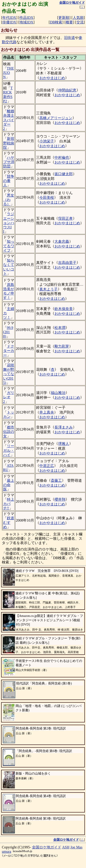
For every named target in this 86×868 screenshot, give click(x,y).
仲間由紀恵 (67, 90)
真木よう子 (48, 289)
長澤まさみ (64, 427)
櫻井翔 (60, 499)
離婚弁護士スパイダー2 (9, 120)
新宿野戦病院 (9, 143)
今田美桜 (47, 198)
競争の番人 (9, 181)
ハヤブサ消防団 (9, 162)
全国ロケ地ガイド (47, 847)
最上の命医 (9, 485)
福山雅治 (58, 393)
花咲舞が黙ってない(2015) (9, 374)
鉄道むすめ (9, 522)
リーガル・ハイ (9, 450)
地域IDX (26, 22)
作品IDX (26, 18)
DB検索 (56, 22)
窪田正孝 (65, 218)
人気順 (78, 18)
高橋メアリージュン (56, 118)
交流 (80, 22)
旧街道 (70, 38)
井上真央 (47, 412)
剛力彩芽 (62, 346)
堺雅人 (64, 444)
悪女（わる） (9, 200)
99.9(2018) (8, 332)
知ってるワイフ (9, 246)
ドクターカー (9, 351)
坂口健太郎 (64, 174)
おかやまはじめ (52, 78)
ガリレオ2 (9, 397)
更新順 (64, 18)
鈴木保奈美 (64, 309)
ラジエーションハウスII (9, 223)
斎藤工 (56, 481)
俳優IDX (9, 22)
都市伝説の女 (9, 432)
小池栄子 (47, 141)
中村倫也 (62, 158)
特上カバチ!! (9, 504)
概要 (69, 22)
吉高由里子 (67, 263)
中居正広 (47, 466)
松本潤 (60, 328)
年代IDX (9, 18)
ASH (66, 847)
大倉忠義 (62, 241)
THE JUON (9, 73)
